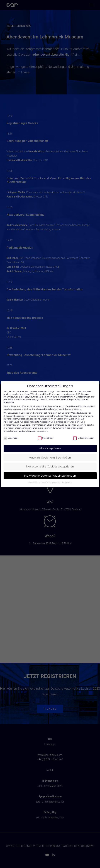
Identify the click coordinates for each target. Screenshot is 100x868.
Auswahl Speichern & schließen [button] (50, 458)
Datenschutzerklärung (27, 428)
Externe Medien (84, 438)
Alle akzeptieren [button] (50, 448)
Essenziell (11, 438)
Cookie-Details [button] (34, 482)
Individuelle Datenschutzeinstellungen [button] (50, 476)
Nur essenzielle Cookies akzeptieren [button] (50, 466)
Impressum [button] (67, 482)
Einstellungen (11, 431)
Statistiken (46, 438)
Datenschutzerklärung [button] (52, 482)
